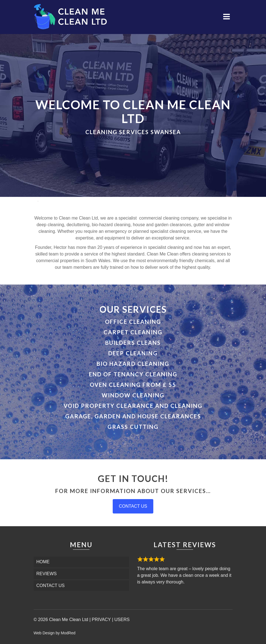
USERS (122, 620)
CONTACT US (133, 506)
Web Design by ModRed (55, 633)
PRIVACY (101, 620)
